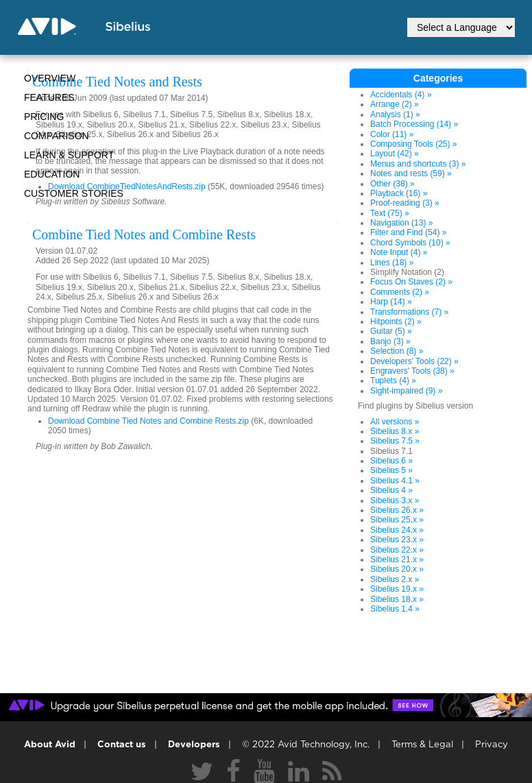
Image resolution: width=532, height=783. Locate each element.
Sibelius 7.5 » (395, 441)
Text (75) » (390, 213)
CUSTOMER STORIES (74, 193)
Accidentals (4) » (401, 95)
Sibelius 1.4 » (395, 609)
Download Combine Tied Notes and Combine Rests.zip (148, 421)
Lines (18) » (392, 263)
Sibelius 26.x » (397, 510)
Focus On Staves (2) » (411, 282)
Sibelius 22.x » (397, 550)
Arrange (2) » (395, 104)
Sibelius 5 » (391, 470)
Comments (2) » (400, 292)
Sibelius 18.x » (397, 599)
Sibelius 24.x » (397, 530)
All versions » (395, 422)
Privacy (492, 745)
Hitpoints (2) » (396, 322)
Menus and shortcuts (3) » (418, 164)
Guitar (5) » (391, 331)
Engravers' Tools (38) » (412, 371)
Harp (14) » (391, 302)
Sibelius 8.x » (395, 431)
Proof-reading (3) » (405, 203)
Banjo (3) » (390, 341)
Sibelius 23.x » (397, 540)
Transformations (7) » (409, 312)
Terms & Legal (422, 745)
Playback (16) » (399, 193)
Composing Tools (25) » (414, 144)
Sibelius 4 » (391, 490)
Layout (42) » (395, 154)
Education (52, 174)
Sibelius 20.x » (397, 569)
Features (49, 97)
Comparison (57, 136)
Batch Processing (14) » (414, 124)
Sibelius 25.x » (397, 520)
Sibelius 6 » (391, 461)
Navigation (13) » (401, 223)
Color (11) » (392, 134)
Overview (50, 78)
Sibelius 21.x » (397, 559)
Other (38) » (392, 184)
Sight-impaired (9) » (406, 391)
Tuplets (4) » (393, 381)
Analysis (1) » (395, 115)
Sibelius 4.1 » (395, 481)
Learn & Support (69, 155)
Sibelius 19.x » (397, 589)
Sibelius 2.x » (395, 579)
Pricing (44, 117)
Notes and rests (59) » (411, 173)
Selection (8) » (397, 351)
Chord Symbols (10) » (410, 243)
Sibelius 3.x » (395, 501)
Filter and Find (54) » (408, 232)
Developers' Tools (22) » (414, 361)
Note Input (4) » (399, 252)
